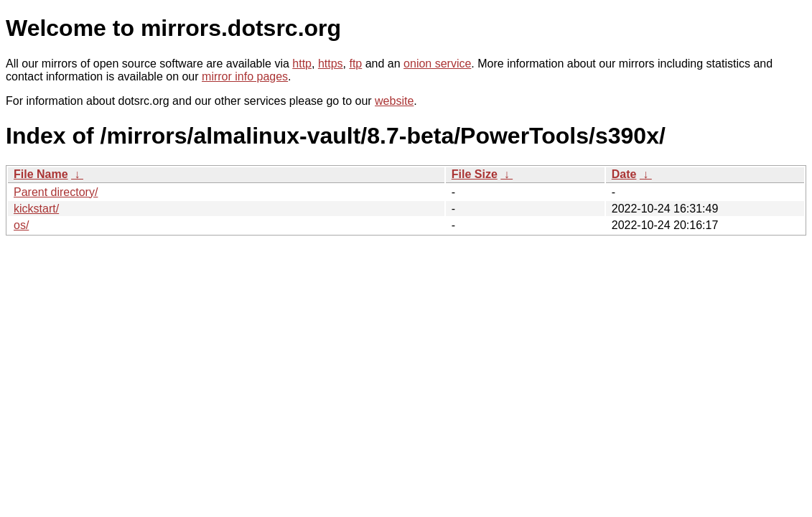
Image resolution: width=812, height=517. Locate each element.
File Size (475, 174)
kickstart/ (36, 209)
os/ (21, 225)
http (302, 64)
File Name (41, 174)
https (331, 64)
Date (624, 174)
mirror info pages (245, 76)
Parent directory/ (56, 192)
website (394, 101)
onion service (437, 64)
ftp (355, 64)
